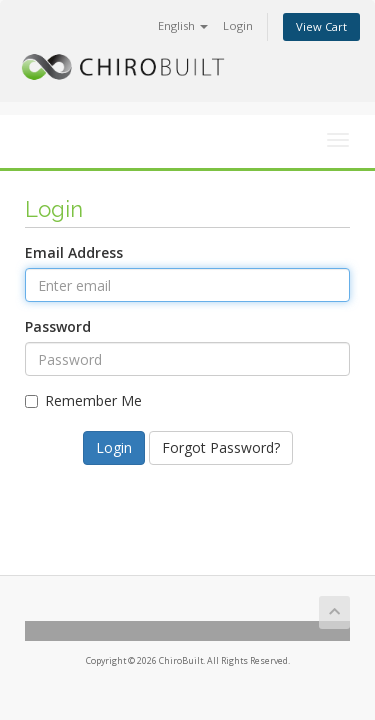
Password (58, 326)
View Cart (321, 26)
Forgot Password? (221, 447)
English (183, 25)
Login (238, 25)
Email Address (74, 252)
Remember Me (83, 400)
